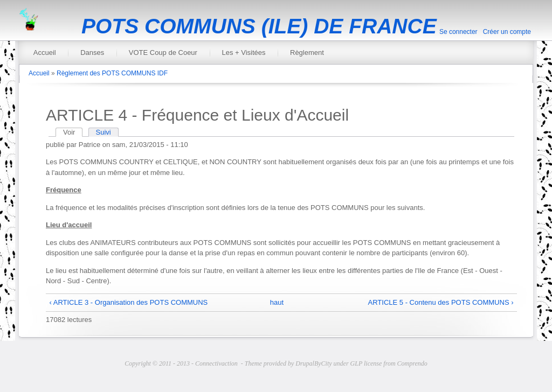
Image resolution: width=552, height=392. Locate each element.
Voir (73, 132)
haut (277, 302)
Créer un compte (507, 32)
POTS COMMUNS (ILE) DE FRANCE (259, 26)
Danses (92, 52)
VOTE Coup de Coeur (163, 52)
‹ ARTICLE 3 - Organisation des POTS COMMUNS (129, 302)
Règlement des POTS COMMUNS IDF (112, 73)
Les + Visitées (243, 52)
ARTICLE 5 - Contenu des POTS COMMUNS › (441, 302)
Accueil (45, 52)
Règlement (307, 52)
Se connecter (458, 32)
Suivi (103, 132)
